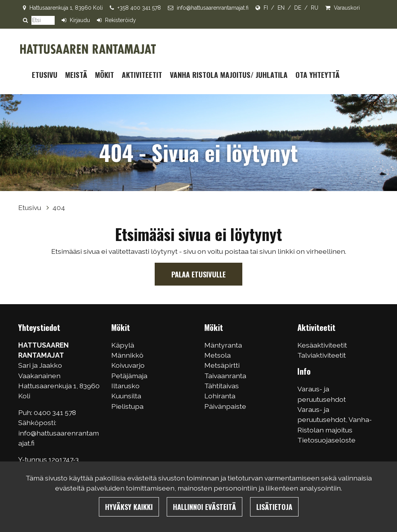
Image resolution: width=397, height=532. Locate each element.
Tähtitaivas (222, 386)
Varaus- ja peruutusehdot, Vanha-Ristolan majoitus (335, 420)
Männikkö (127, 355)
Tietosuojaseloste (326, 440)
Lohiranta (220, 396)
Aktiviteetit (142, 75)
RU (315, 8)
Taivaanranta (225, 376)
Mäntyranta (223, 345)
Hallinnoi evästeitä (205, 507)
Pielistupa (127, 406)
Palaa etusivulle (198, 274)
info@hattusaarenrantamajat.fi (213, 8)
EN (281, 8)
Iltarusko (125, 386)
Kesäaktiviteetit (322, 345)
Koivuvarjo (128, 365)
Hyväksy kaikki (129, 507)
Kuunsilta (126, 396)
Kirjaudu (80, 20)
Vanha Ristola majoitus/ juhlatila (229, 75)
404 (59, 207)
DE (298, 8)
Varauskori (347, 8)
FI (266, 8)
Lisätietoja (274, 507)
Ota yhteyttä (318, 75)
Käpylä (123, 345)
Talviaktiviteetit (322, 355)
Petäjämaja (129, 376)
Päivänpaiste (225, 406)
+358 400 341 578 (139, 8)
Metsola (217, 355)
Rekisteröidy (121, 20)
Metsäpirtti (222, 365)
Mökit (104, 75)
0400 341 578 (56, 412)
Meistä (76, 75)
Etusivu (45, 75)
